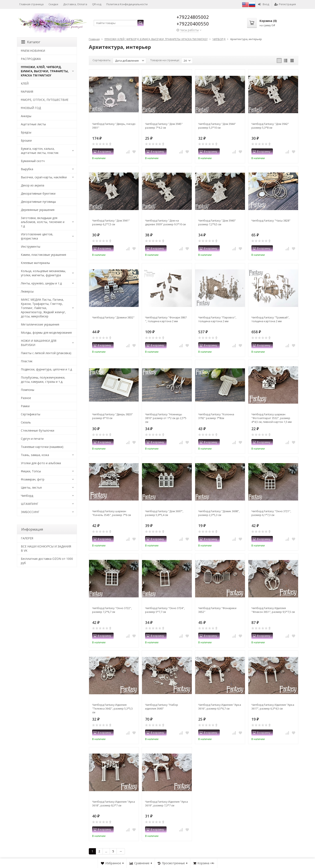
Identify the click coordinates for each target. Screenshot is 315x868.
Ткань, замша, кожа (35, 455)
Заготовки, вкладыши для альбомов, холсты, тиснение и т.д (43, 222)
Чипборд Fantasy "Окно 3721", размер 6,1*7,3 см (271, 513)
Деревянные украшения (38, 210)
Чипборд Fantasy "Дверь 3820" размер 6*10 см (112, 416)
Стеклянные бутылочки (38, 430)
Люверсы (27, 291)
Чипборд (27, 496)
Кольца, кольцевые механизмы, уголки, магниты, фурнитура (43, 273)
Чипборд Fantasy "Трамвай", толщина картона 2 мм (270, 319)
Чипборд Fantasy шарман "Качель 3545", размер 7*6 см (112, 513)
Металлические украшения (40, 324)
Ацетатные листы (33, 124)
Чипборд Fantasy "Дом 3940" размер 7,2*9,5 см (217, 222)
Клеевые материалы (35, 263)
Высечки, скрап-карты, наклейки (44, 177)
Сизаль (26, 422)
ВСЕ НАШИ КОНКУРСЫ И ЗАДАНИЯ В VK (46, 548)
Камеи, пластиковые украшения (43, 255)
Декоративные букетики (38, 193)
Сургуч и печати (32, 439)
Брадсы (26, 132)
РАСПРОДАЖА (31, 59)
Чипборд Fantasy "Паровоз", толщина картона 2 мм (217, 319)
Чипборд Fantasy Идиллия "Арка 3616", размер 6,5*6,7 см (220, 707)
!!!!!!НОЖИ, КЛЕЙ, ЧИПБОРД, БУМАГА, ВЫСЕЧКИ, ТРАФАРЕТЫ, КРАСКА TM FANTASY (45, 71)
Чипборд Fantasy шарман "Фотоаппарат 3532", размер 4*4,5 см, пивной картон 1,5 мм (272, 418)
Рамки (25, 406)
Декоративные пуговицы (38, 202)
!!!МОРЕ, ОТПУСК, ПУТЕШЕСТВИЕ (45, 100)
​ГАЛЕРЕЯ (27, 538)
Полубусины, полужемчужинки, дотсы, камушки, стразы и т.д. (43, 380)
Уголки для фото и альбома (41, 463)
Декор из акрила (33, 185)
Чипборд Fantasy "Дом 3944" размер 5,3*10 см (217, 126)
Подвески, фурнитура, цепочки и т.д (46, 369)
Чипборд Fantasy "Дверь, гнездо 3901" (114, 126)
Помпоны (28, 390)
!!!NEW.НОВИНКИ (33, 51)
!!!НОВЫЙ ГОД (31, 108)
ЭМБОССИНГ (30, 512)
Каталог (31, 42)
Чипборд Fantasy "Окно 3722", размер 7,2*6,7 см (112, 610)
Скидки (53, 4)
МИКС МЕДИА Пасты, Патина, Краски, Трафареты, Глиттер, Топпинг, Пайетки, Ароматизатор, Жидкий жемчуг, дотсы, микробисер (43, 308)
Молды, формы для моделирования (46, 333)
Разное (26, 398)
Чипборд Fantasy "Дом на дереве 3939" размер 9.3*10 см (165, 222)
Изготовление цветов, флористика (37, 236)
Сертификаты (31, 414)
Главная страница (31, 4)
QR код (97, 4)
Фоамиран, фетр (33, 479)
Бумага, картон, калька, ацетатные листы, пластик (40, 151)
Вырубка (27, 169)
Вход (264, 4)
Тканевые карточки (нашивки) (42, 447)
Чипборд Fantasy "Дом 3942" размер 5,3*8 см (270, 126)
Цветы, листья (31, 487)
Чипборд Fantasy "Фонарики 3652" (217, 610)
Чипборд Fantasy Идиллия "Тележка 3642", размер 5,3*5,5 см (112, 708)
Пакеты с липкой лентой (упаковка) (46, 353)
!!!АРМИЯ (27, 92)
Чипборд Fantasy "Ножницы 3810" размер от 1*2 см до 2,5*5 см (166, 418)
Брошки (26, 140)
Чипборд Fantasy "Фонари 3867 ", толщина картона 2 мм (166, 319)
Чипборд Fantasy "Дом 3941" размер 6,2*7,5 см (111, 222)
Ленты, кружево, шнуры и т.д (41, 283)
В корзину (102, 151)
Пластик (27, 361)
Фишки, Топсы (31, 471)
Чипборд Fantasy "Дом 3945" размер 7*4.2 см (164, 126)
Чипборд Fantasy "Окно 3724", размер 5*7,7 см (165, 610)
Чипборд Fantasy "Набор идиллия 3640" (162, 707)
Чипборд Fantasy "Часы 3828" (271, 220)
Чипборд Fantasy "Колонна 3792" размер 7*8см (216, 416)
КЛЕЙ (25, 83)
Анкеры (26, 116)
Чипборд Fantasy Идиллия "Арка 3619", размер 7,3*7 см (166, 803)
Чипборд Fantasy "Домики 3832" (113, 317)
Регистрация (285, 4)
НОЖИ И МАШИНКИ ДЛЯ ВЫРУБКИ (39, 343)
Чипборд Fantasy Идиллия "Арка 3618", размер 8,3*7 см (114, 803)
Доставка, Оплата (75, 4)
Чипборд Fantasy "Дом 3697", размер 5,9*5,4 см (164, 513)
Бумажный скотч (33, 161)
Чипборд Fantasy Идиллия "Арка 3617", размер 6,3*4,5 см (273, 707)
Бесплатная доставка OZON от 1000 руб (47, 561)
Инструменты (31, 246)
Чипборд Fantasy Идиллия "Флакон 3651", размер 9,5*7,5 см (273, 610)
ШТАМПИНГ (30, 504)
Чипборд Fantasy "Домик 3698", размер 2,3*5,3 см (219, 513)
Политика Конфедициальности (127, 4)
